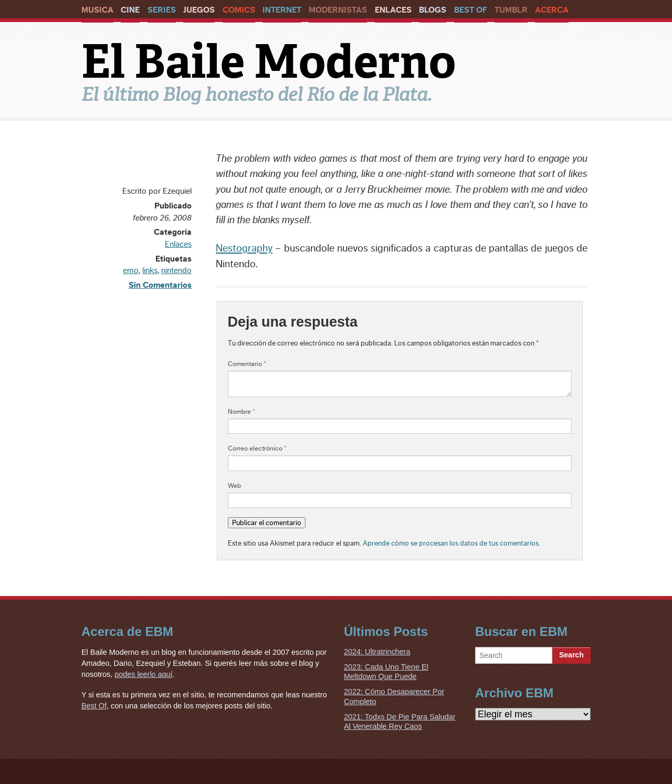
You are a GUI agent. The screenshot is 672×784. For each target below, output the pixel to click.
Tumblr (511, 10)
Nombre (241, 412)
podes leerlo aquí (143, 674)
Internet (282, 10)
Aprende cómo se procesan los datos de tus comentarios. (451, 543)
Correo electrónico (257, 448)
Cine (130, 10)
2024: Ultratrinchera (377, 652)
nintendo (176, 270)
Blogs (433, 10)
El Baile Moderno (269, 61)
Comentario (247, 364)
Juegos (199, 10)
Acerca (552, 10)
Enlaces (393, 10)
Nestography (244, 248)
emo (131, 270)
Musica (97, 10)
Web (234, 486)
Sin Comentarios (160, 285)
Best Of (471, 10)
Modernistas (338, 10)
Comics (239, 10)
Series (162, 10)
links (150, 270)
